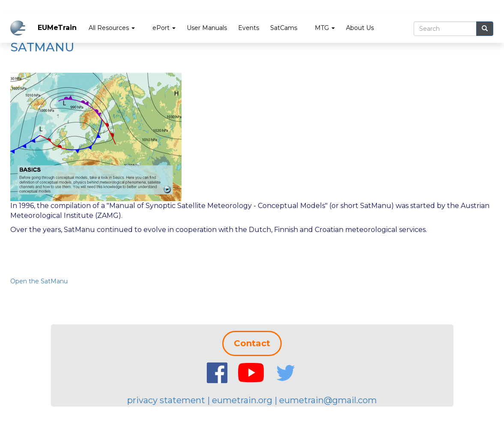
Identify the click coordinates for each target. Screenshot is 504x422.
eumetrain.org (242, 400)
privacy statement (166, 400)
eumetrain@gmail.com (328, 400)
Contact (252, 343)
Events (249, 28)
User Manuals (207, 28)
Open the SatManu (39, 281)
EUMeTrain (57, 28)
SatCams (284, 28)
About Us (360, 28)
